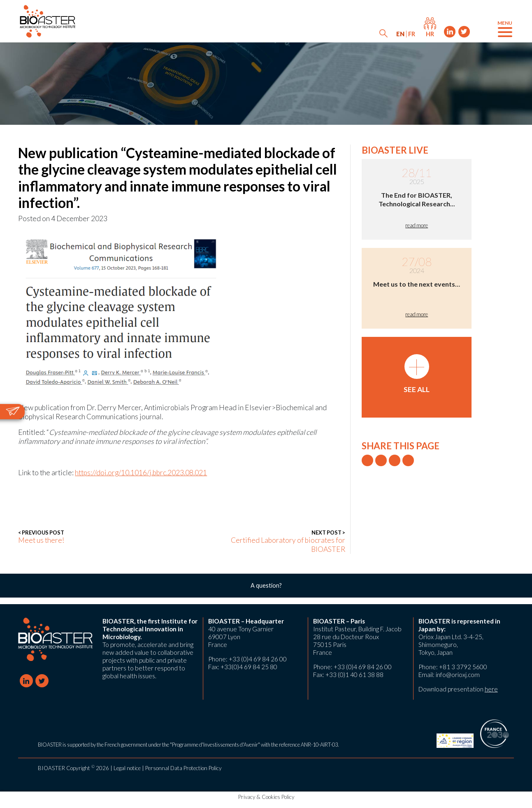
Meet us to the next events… (417, 284)
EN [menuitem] (400, 34)
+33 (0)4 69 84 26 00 (258, 659)
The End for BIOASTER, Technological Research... (417, 199)
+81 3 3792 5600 (463, 667)
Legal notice (127, 768)
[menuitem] (400, 34)
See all (417, 374)
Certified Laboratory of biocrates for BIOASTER (272, 541)
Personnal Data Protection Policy (184, 768)
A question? (266, 585)
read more (417, 225)
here (491, 689)
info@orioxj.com (458, 675)
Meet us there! (41, 537)
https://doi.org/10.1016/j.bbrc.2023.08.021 (141, 473)
